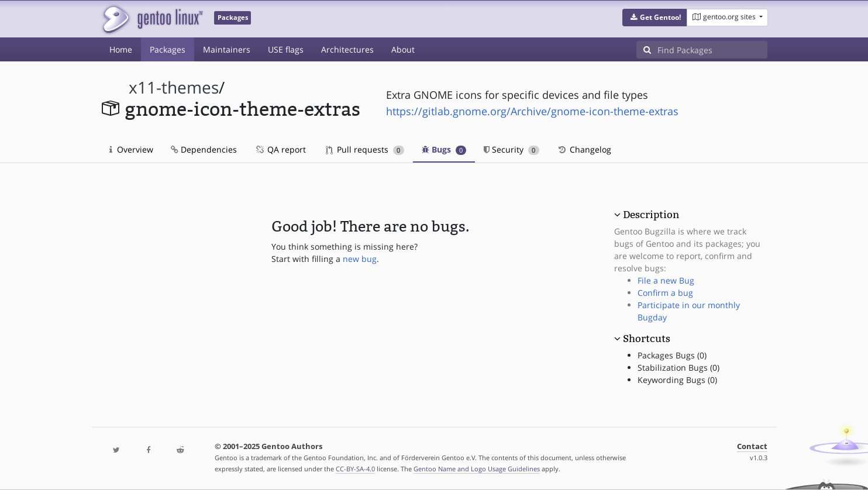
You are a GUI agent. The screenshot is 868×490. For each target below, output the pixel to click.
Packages (168, 49)
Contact (752, 446)
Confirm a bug (665, 293)
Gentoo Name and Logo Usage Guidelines (477, 469)
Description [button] (651, 215)
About (403, 49)
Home (121, 49)
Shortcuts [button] (647, 339)
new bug (360, 259)
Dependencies (204, 149)
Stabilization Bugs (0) (678, 367)
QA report (280, 149)
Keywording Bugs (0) (677, 380)
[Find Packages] (712, 50)
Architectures (347, 49)
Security (511, 149)
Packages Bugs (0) (672, 355)
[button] (655, 18)
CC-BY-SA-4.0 (355, 469)
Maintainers (227, 49)
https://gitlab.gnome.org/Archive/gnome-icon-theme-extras (532, 111)
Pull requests (365, 149)
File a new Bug (666, 280)
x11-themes (174, 87)
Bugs (444, 149)
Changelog (584, 149)
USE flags (286, 49)
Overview (131, 149)
